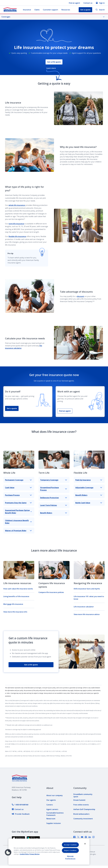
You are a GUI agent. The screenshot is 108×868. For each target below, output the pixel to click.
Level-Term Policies (54, 505)
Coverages (53, 17)
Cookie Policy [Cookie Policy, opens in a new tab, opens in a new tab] (24, 854)
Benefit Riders (54, 513)
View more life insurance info (15, 612)
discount (81, 296)
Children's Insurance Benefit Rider (18, 522)
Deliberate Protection (54, 498)
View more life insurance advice (87, 614)
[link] (20, 805)
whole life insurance (17, 205)
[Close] (85, 844)
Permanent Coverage (18, 480)
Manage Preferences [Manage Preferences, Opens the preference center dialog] (70, 857)
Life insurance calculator (84, 607)
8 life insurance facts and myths (87, 589)
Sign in (100, 3)
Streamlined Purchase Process (54, 489)
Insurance (27, 10)
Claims (37, 10)
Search (100, 10)
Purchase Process (18, 495)
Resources (66, 10)
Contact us (88, 3)
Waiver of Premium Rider (18, 531)
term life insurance (16, 224)
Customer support (51, 10)
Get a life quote (54, 62)
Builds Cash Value (89, 503)
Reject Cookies (70, 850)
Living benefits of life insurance (16, 596)
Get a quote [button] (85, 10)
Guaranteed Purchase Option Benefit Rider (18, 512)
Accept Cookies (70, 845)
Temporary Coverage (54, 480)
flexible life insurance (17, 236)
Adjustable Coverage (89, 488)
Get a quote (12, 408)
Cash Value (18, 488)
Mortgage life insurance (13, 604)
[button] (8, 852)
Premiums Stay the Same (18, 503)
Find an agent (74, 3)
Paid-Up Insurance (89, 480)
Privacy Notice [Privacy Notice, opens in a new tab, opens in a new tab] (34, 854)
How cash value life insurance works (18, 589)
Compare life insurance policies (51, 592)
